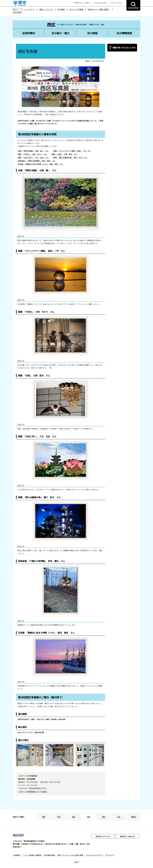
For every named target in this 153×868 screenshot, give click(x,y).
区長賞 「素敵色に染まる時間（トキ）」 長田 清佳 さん (41, 164)
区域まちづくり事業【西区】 (99, 9)
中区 (59, 817)
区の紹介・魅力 (61, 33)
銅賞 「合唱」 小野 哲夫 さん (64, 154)
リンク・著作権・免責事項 (32, 855)
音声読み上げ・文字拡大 (82, 3)
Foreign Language (101, 3)
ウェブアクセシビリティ (94, 855)
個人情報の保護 (49, 855)
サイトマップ (110, 855)
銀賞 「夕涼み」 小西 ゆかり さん (33, 154)
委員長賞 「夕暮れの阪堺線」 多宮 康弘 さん (37, 161)
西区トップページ (46, 9)
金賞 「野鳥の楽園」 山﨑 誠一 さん (33, 151)
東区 (74, 817)
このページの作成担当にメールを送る (33, 791)
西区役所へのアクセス (103, 836)
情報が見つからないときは (124, 48)
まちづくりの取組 (76, 9)
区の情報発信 (124, 33)
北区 (119, 817)
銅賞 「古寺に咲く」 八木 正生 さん (33, 157)
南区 (104, 817)
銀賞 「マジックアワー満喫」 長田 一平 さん (72, 151)
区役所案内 (29, 33)
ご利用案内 (16, 855)
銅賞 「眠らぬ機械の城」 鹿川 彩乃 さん (70, 157)
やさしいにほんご (117, 3)
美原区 (134, 817)
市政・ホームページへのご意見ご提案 (70, 855)
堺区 (44, 817)
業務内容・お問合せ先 (127, 836)
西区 (89, 817)
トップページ (30, 9)
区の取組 (61, 9)
